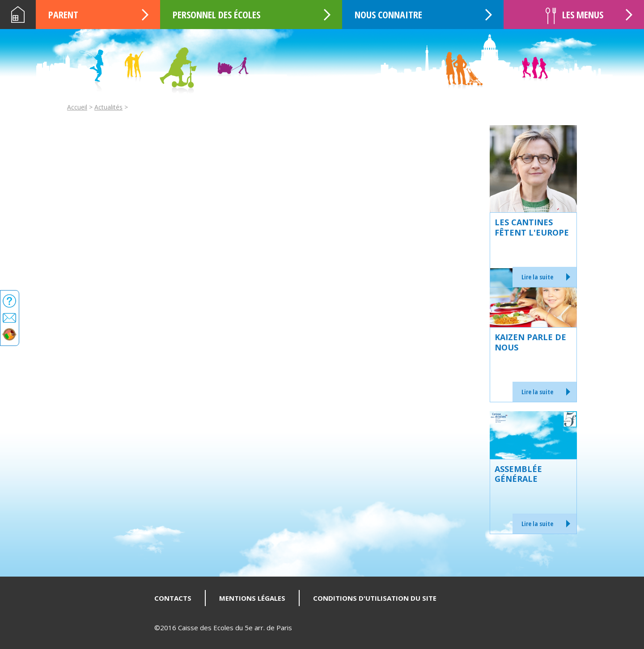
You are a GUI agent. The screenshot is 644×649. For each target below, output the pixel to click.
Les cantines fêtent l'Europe (532, 227)
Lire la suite (537, 277)
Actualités (108, 107)
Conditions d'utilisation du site (375, 598)
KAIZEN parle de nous (530, 342)
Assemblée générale (518, 474)
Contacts (173, 598)
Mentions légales (252, 598)
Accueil (18, 15)
